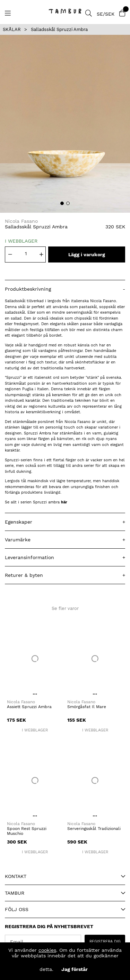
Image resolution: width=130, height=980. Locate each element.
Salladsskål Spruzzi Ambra (59, 29)
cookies (47, 950)
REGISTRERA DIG (105, 942)
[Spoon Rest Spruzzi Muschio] (35, 781)
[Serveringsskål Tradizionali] (95, 781)
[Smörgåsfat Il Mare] (95, 659)
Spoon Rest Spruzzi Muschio (27, 831)
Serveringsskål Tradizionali (94, 829)
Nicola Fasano (21, 221)
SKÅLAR (12, 29)
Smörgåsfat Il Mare (87, 707)
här (64, 502)
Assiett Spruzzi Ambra (29, 707)
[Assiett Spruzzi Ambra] (35, 659)
